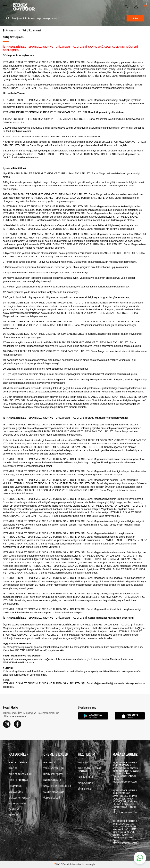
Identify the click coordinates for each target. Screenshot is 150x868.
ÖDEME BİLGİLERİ (52, 798)
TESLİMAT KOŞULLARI (54, 768)
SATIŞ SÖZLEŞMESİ (52, 780)
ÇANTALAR (14, 809)
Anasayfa (9, 30)
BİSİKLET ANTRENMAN (20, 798)
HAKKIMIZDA (50, 763)
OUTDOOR (13, 815)
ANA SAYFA (83, 763)
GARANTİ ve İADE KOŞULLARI (57, 786)
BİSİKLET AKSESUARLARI (21, 774)
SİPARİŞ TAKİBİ (85, 789)
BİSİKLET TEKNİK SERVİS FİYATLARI (90, 770)
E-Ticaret (65, 864)
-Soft (58, 864)
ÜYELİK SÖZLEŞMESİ (53, 774)
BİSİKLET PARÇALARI (19, 780)
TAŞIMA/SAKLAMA (18, 804)
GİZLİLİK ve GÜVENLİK (54, 792)
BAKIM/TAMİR (15, 786)
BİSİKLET (13, 768)
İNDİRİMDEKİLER (86, 777)
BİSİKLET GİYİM (16, 792)
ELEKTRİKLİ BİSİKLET (19, 763)
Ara (135, 18)
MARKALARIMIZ (85, 783)
